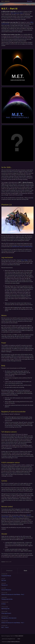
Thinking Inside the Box (7, 599)
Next (25, 571)
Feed (19, 639)
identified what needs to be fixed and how (22, 247)
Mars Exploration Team (17, 13)
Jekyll (9, 642)
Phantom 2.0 (4, 585)
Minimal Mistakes (16, 642)
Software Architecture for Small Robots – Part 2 (13, 594)
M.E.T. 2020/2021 (6, 1)
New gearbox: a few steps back (9, 618)
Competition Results (6, 576)
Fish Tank (4, 580)
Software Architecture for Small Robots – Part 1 (13, 623)
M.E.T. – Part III (5, 627)
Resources (30, 1)
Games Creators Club (18, 517)
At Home (4, 604)
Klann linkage (24, 260)
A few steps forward (6, 613)
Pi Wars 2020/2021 (19, 636)
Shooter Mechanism (6, 590)
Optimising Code (5, 609)
